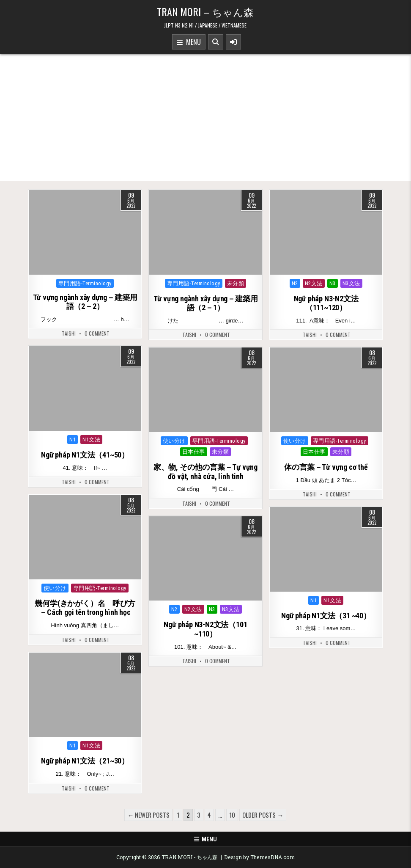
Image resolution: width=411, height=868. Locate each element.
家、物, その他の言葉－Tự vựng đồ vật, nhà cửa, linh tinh (205, 472)
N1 (73, 440)
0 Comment (97, 333)
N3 (333, 283)
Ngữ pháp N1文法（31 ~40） (326, 616)
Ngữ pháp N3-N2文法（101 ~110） (205, 629)
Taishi (69, 333)
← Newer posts (148, 815)
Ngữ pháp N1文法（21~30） (85, 761)
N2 (295, 283)
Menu (189, 42)
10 (232, 815)
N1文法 (91, 440)
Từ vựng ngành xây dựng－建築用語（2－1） (206, 303)
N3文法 (351, 283)
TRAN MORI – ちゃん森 (205, 11)
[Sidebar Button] (233, 42)
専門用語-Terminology (85, 283)
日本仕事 (194, 452)
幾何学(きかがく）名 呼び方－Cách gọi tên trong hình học (85, 608)
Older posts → (263, 815)
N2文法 (314, 283)
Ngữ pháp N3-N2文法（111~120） (326, 303)
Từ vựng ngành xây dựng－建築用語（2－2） (85, 302)
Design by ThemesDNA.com (259, 857)
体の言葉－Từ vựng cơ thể (326, 467)
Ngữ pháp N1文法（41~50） (85, 455)
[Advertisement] (205, 117)
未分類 (236, 283)
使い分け (174, 441)
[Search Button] (216, 42)
